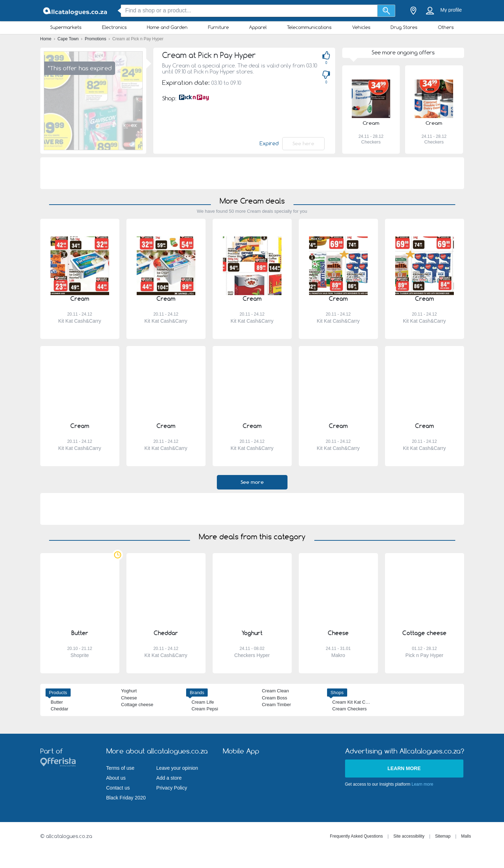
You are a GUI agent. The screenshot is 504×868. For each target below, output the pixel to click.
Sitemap (443, 836)
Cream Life (203, 702)
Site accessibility (409, 836)
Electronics (114, 27)
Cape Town (69, 39)
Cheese (129, 698)
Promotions (96, 39)
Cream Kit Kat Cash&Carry (360, 702)
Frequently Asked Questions (356, 836)
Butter (57, 702)
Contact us (118, 788)
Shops (337, 693)
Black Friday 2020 (126, 798)
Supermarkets (66, 27)
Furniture (218, 27)
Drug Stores (404, 27)
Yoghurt (129, 691)
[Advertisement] (252, 173)
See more (252, 482)
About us (116, 778)
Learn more (404, 768)
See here (303, 143)
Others (446, 27)
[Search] (386, 11)
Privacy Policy (172, 788)
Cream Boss (274, 698)
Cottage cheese (137, 705)
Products (58, 693)
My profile (451, 10)
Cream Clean (275, 691)
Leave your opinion (177, 768)
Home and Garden (167, 27)
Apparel (258, 27)
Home (46, 39)
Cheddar (60, 709)
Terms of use (120, 768)
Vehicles (361, 27)
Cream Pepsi (205, 709)
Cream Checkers (350, 709)
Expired (269, 143)
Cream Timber (276, 705)
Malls (466, 836)
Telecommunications (309, 27)
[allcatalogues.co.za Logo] (76, 11)
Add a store (169, 778)
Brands (197, 693)
